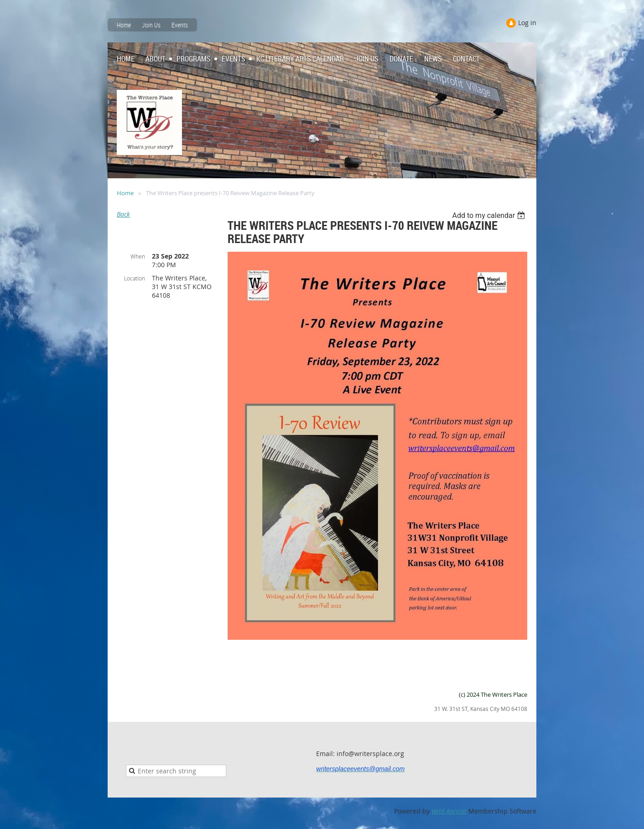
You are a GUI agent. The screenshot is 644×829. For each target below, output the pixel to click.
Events (180, 25)
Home (124, 25)
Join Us (151, 25)
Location (135, 278)
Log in (527, 23)
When (138, 256)
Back (123, 214)
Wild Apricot (449, 811)
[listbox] (490, 215)
